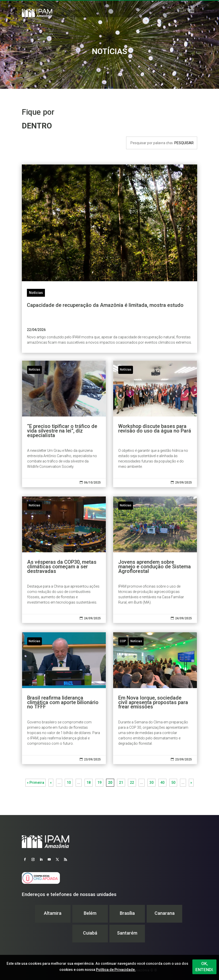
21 (121, 783)
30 (151, 783)
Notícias (36, 293)
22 (132, 783)
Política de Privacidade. (116, 970)
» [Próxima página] (191, 783)
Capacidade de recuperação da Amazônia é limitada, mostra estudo (105, 305)
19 (99, 783)
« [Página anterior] (51, 783)
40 (162, 783)
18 (89, 783)
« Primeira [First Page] (36, 783)
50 (173, 783)
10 (69, 783)
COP (123, 641)
